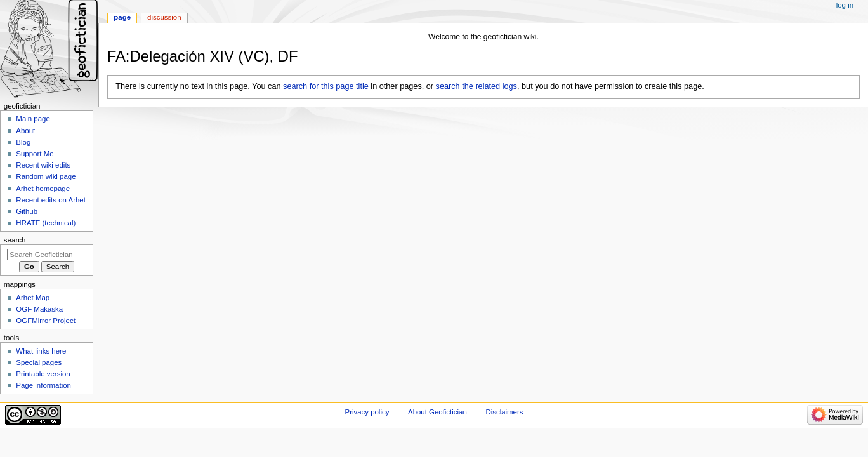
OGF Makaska (39, 309)
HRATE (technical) (46, 223)
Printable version (43, 374)
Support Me (35, 154)
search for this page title (326, 86)
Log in (845, 5)
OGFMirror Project (46, 321)
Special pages (39, 362)
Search (15, 240)
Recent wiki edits (43, 165)
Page (122, 17)
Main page (33, 119)
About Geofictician (437, 412)
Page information (43, 385)
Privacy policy (367, 412)
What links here (41, 351)
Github (27, 211)
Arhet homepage (43, 189)
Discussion (164, 17)
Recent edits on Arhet (51, 200)
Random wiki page (46, 176)
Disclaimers (504, 412)
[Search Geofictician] (47, 255)
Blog (23, 142)
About (25, 131)
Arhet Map (33, 298)
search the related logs (477, 86)
